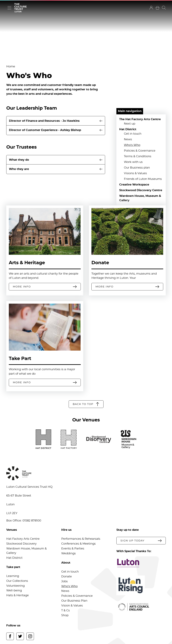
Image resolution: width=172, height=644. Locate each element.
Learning (13, 576)
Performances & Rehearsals (81, 539)
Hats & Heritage (18, 595)
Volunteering (15, 586)
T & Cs (66, 611)
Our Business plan (137, 168)
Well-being (14, 591)
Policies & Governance (140, 151)
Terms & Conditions (138, 156)
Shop (65, 615)
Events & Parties (73, 549)
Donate (100, 263)
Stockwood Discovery (21, 544)
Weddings (68, 554)
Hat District (128, 129)
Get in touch (133, 134)
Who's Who (132, 145)
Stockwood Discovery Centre (141, 190)
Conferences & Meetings (78, 544)
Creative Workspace (134, 185)
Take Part (20, 359)
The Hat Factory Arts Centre (140, 119)
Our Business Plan (74, 601)
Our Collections (17, 581)
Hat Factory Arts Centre (23, 539)
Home (11, 67)
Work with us (133, 162)
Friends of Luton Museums (143, 179)
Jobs (64, 581)
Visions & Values (135, 173)
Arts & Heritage (27, 263)
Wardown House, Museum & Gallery (140, 198)
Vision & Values (72, 606)
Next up (130, 124)
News (128, 139)
